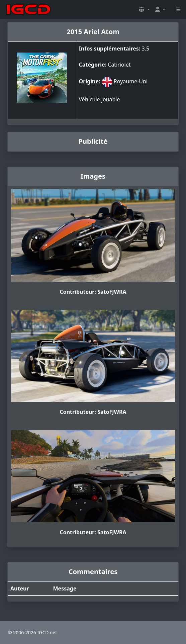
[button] (144, 9)
